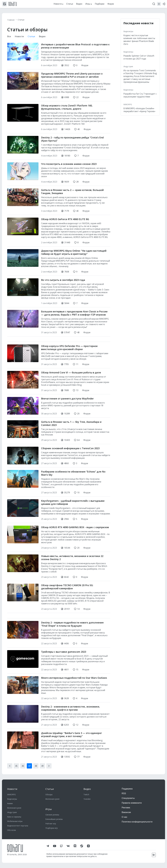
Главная (11, 20)
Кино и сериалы (14, 817)
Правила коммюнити (132, 803)
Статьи (23, 20)
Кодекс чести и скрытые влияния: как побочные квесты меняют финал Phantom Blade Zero (139, 40)
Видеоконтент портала (18, 826)
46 (23, 766)
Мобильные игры (15, 821)
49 (42, 766)
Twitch (86, 794)
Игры (49, 809)
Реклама (126, 808)
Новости (20, 37)
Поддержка (127, 789)
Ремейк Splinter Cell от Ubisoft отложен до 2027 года (139, 57)
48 (36, 766)
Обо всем (11, 830)
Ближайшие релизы (54, 819)
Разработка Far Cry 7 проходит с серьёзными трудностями (140, 95)
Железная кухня (14, 808)
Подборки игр (52, 828)
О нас (125, 817)
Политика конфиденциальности (137, 822)
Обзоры (49, 794)
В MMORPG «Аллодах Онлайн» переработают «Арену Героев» (139, 110)
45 (16, 766)
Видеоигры (128, 31)
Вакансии (126, 812)
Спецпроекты (128, 798)
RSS (124, 793)
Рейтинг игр (51, 824)
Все (9, 37)
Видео (45, 37)
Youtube (87, 799)
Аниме (10, 803)
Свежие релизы (52, 815)
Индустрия (128, 66)
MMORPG (128, 104)
